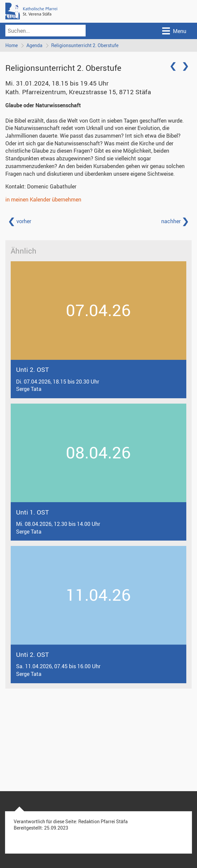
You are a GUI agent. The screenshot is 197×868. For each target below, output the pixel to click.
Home (12, 45)
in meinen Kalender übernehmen (43, 199)
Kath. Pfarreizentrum (78, 92)
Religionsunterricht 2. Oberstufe (85, 45)
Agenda (34, 45)
